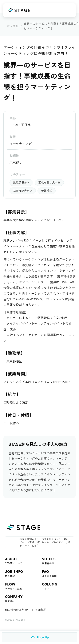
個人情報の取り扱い (17, 610)
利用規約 (41, 610)
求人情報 (13, 26)
